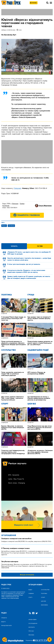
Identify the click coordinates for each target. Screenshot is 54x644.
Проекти (4, 618)
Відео (30, 590)
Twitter (22, 204)
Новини (31, 593)
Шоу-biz (32, 404)
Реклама (31, 635)
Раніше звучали (6, 626)
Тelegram (17, 188)
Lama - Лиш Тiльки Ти (16, 479)
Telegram (15, 204)
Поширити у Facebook (29, 215)
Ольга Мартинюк (45, 206)
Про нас (31, 631)
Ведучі (3, 622)
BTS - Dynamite (14, 475)
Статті (30, 597)
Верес (4, 226)
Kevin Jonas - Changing (17, 483)
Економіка (44, 605)
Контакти (32, 627)
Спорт (5, 404)
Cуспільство (9, 350)
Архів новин (33, 620)
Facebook (6, 206)
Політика (7, 295)
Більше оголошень (27, 575)
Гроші (31, 295)
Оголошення (9, 535)
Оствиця (11, 226)
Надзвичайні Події (38, 350)
